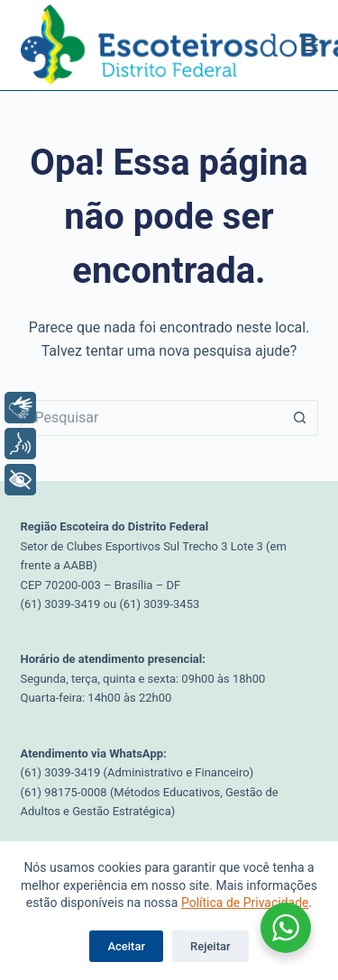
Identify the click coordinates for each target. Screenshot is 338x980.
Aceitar (126, 946)
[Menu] (310, 45)
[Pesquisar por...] (151, 418)
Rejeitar (210, 946)
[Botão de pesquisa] (300, 418)
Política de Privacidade (245, 903)
